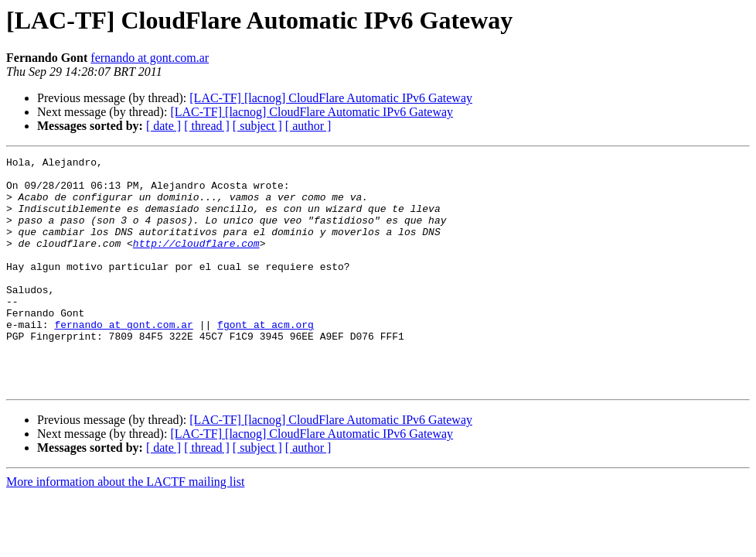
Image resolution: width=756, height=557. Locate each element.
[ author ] (308, 126)
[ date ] (163, 126)
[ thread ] (207, 126)
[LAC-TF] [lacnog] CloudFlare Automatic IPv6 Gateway (331, 98)
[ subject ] (257, 126)
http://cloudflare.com (196, 261)
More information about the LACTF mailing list (125, 528)
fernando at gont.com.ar (150, 58)
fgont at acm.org (266, 359)
